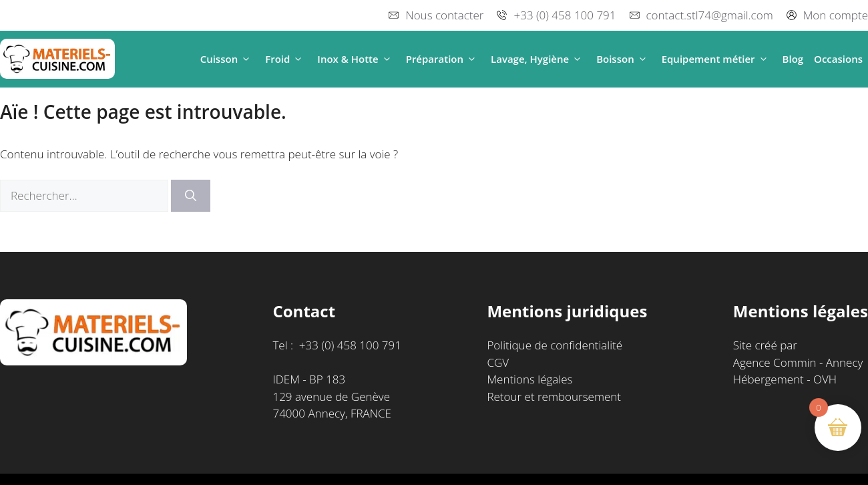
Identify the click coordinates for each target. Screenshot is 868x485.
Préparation (443, 59)
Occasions (838, 59)
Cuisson (228, 59)
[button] (246, 59)
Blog (793, 59)
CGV (498, 362)
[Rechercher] (191, 196)
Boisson (624, 59)
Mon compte (836, 15)
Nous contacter (444, 15)
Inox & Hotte (356, 59)
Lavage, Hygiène (538, 59)
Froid (286, 59)
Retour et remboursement (554, 396)
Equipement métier (717, 59)
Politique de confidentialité (555, 345)
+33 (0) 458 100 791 (565, 15)
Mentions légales (529, 379)
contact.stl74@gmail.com (710, 15)
